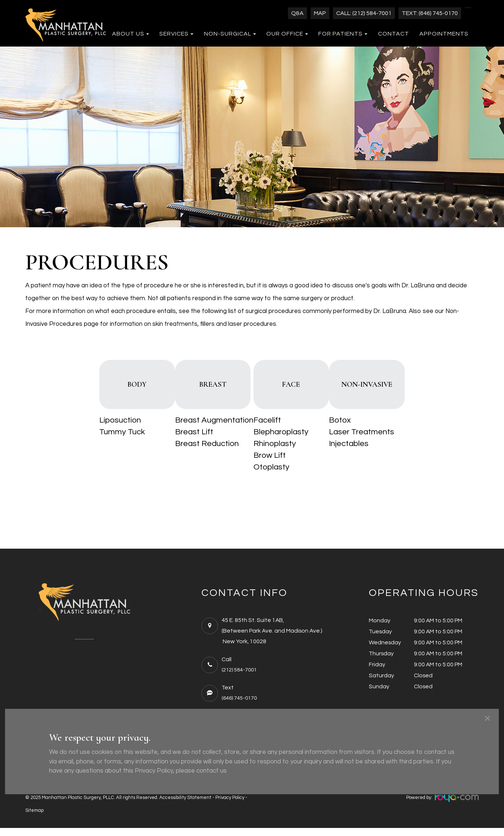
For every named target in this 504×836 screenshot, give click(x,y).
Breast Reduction (189, 453)
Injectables (367, 453)
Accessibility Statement (185, 806)
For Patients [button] (343, 34)
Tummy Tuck (84, 442)
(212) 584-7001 (241, 678)
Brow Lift (268, 465)
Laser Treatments (380, 442)
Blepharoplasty (279, 442)
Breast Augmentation (196, 430)
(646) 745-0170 (241, 706)
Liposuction (82, 430)
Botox (358, 430)
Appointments (444, 34)
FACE (300, 389)
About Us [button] (131, 34)
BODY (109, 389)
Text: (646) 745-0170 (430, 13)
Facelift (266, 430)
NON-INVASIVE (395, 389)
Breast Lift (176, 442)
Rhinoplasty (273, 453)
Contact (394, 34)
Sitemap (34, 818)
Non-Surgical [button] (230, 34)
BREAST (204, 389)
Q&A (297, 13)
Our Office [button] (287, 34)
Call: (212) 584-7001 (364, 13)
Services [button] (176, 34)
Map (320, 13)
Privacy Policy (230, 806)
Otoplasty (270, 477)
